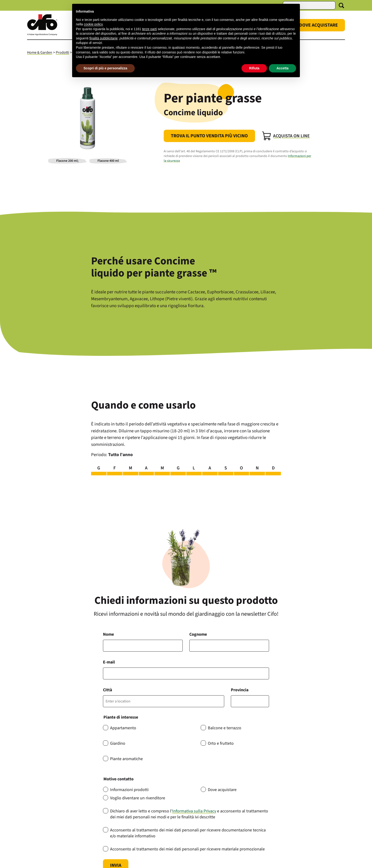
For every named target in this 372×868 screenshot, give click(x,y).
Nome (108, 634)
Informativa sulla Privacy (194, 811)
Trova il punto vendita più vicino (209, 136)
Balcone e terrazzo (225, 728)
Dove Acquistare (319, 25)
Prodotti (62, 52)
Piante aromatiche (126, 759)
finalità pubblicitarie (104, 38)
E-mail (109, 662)
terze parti (149, 29)
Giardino (118, 743)
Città (107, 690)
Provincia (240, 690)
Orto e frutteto (221, 743)
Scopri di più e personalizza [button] (105, 68)
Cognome (198, 634)
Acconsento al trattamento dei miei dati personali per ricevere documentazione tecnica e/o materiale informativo (188, 833)
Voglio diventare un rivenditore (138, 798)
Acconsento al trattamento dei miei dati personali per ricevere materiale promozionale (187, 849)
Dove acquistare (222, 790)
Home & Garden (40, 52)
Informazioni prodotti (129, 790)
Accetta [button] (282, 68)
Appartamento (123, 728)
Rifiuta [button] (254, 68)
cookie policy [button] (93, 24)
